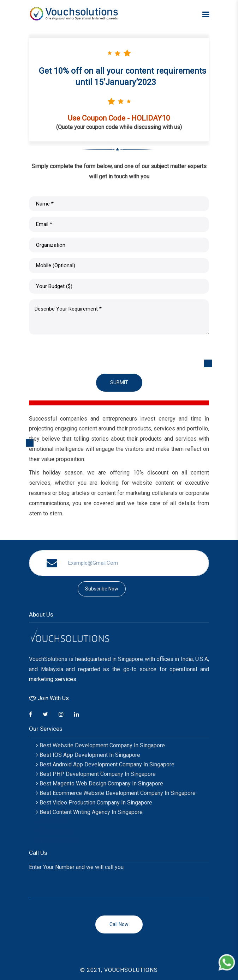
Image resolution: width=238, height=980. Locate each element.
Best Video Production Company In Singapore (94, 803)
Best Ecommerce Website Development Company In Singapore (116, 793)
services (66, 679)
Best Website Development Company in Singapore (100, 745)
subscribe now (102, 589)
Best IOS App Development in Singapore (88, 755)
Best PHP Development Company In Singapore (96, 774)
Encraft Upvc (53, 831)
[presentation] (83, 354)
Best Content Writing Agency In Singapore (89, 812)
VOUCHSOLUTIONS (131, 970)
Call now (119, 924)
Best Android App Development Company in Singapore (105, 764)
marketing (41, 679)
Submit (119, 382)
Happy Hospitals (57, 841)
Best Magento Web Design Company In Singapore (100, 783)
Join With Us (49, 698)
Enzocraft (50, 822)
